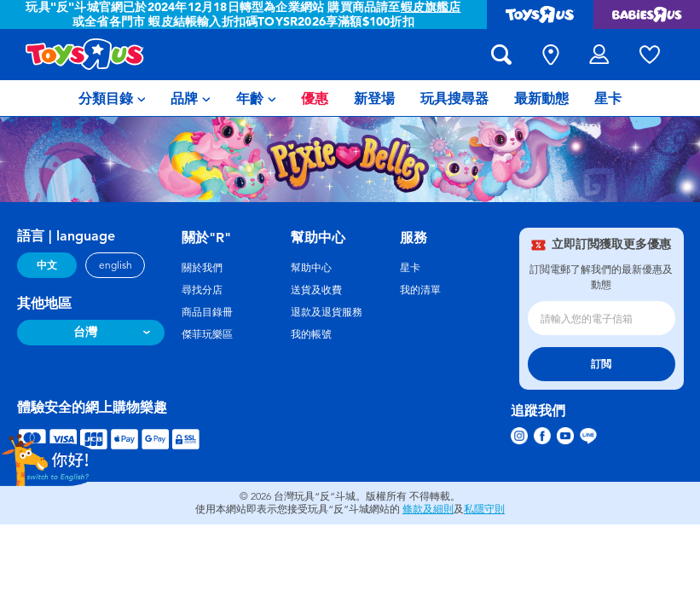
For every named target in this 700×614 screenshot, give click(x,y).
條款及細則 (428, 509)
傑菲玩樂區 (207, 334)
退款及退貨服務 (327, 312)
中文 (47, 265)
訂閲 (601, 364)
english (116, 265)
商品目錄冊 (207, 312)
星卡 (410, 268)
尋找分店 (202, 290)
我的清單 (420, 290)
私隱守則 (484, 509)
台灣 (85, 332)
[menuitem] (112, 98)
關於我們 (202, 268)
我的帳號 (311, 334)
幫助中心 (311, 268)
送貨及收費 (316, 290)
